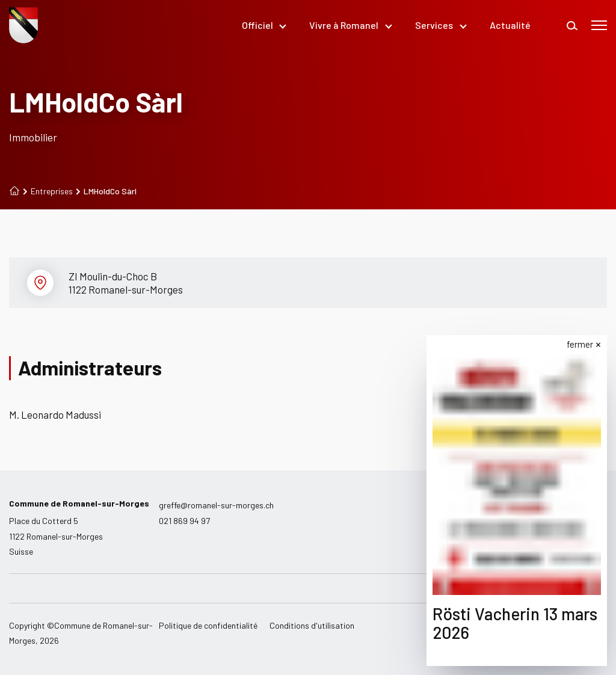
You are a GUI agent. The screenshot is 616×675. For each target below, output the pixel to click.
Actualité (510, 25)
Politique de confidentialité (208, 625)
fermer (580, 344)
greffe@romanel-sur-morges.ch (216, 505)
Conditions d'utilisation (312, 625)
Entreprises (48, 191)
